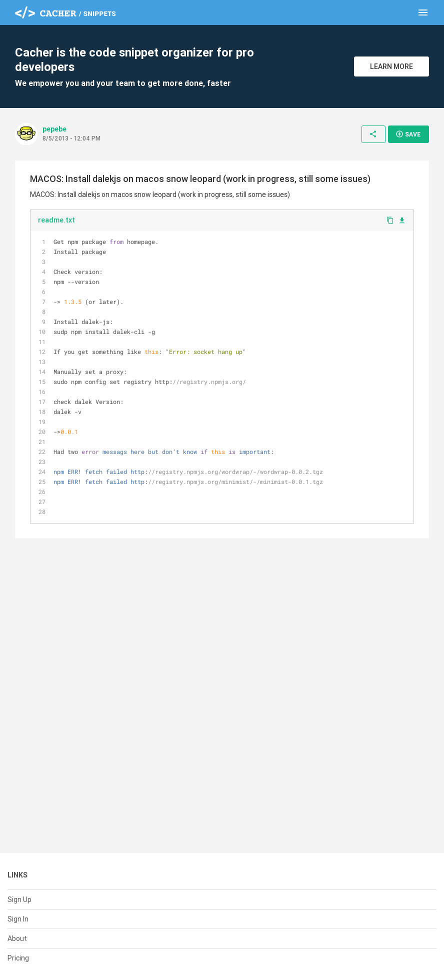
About (17, 938)
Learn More (391, 66)
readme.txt (56, 220)
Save (408, 134)
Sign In (18, 919)
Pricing (18, 958)
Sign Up (19, 899)
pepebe (54, 129)
